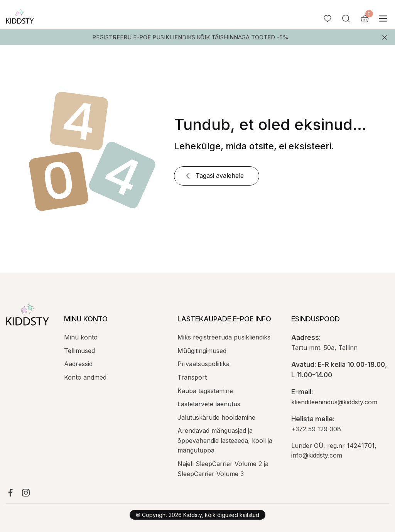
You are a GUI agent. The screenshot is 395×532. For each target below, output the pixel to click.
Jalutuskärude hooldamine (216, 417)
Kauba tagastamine (205, 391)
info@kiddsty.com (317, 455)
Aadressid (78, 364)
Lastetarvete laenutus (209, 404)
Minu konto (81, 337)
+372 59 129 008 (316, 429)
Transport (192, 377)
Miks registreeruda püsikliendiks (224, 337)
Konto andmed (85, 377)
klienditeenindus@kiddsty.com (334, 402)
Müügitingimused (202, 351)
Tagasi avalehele (214, 176)
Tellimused (79, 351)
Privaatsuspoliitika (203, 364)
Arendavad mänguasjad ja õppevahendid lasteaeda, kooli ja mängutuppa (225, 440)
